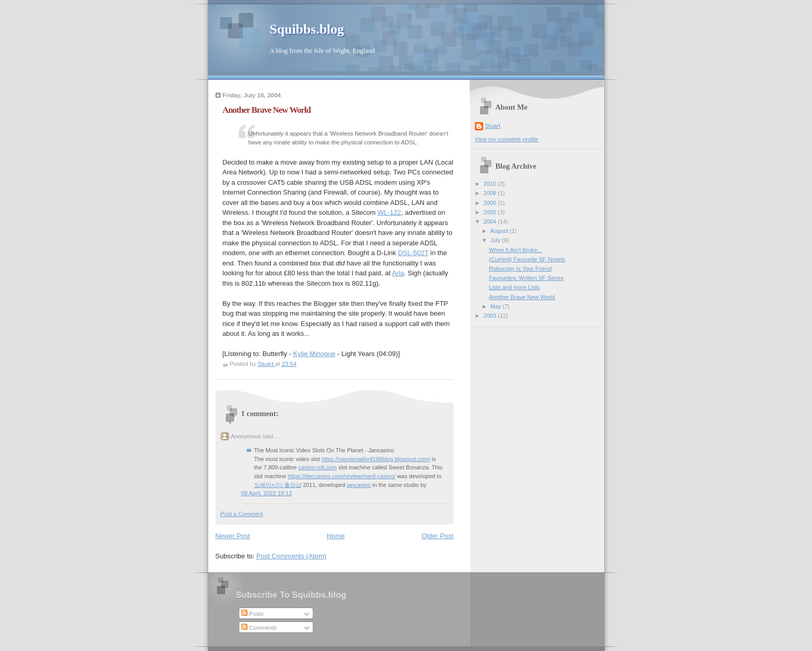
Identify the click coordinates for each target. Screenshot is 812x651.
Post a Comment (242, 514)
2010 (491, 184)
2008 (491, 193)
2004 (491, 221)
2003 (491, 316)
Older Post (437, 536)
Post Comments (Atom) (291, 556)
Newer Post (233, 536)
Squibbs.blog (307, 29)
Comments (259, 628)
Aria (398, 273)
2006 (491, 203)
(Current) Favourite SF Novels (527, 259)
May (497, 306)
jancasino (359, 485)
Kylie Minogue (314, 354)
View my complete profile (507, 139)
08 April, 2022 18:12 (267, 493)
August (500, 231)
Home (336, 536)
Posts (252, 614)
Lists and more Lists (514, 287)
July (496, 240)
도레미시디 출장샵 (278, 485)
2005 (491, 212)
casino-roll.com (317, 467)
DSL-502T (413, 253)
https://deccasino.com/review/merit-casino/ (342, 476)
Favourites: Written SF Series (526, 278)
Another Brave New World (522, 297)
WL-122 (389, 212)
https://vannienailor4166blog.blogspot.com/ (376, 459)
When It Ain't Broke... (516, 250)
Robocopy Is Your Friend (520, 269)
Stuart (493, 126)
